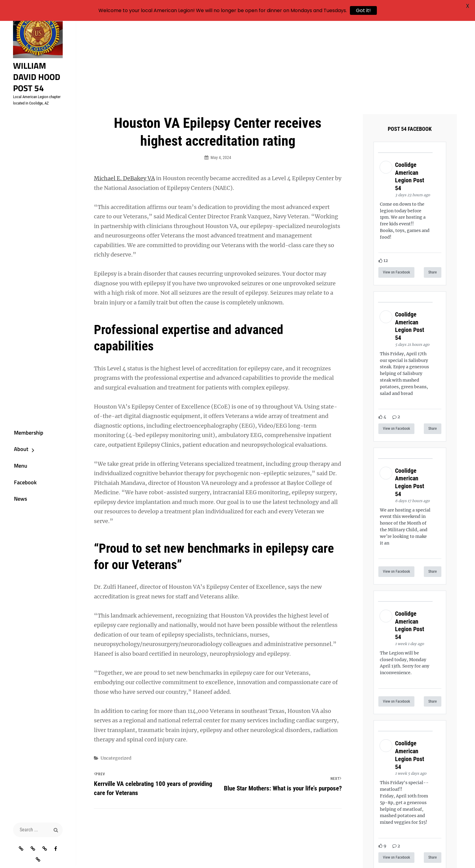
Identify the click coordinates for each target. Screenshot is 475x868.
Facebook (19, 489)
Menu (14, 471)
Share (433, 198)
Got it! (363, 10)
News (14, 507)
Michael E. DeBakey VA (124, 104)
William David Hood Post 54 (37, 82)
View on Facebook (396, 198)
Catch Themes (386, 853)
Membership (22, 435)
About (15, 453)
